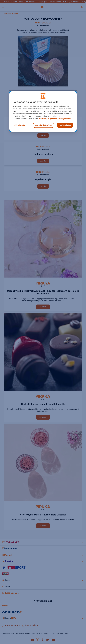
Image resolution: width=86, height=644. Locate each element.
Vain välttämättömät (44, 125)
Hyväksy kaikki (65, 125)
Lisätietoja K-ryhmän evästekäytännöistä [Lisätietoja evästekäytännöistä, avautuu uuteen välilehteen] (55, 119)
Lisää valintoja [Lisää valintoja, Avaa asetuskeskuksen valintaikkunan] (19, 125)
